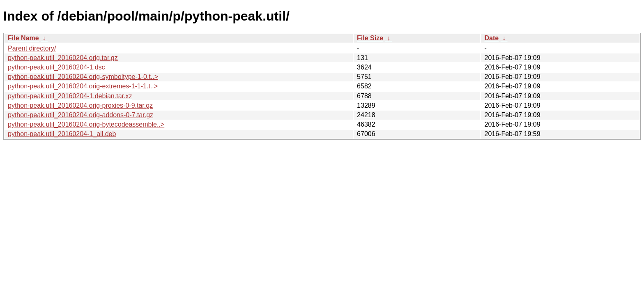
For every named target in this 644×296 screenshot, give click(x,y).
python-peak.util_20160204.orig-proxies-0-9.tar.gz (80, 105)
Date (491, 38)
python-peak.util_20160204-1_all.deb (62, 134)
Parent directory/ (32, 48)
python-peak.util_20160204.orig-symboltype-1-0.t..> (83, 77)
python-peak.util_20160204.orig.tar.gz (63, 58)
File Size (370, 38)
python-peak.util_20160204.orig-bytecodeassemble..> (86, 124)
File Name (23, 38)
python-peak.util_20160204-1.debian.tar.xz (70, 96)
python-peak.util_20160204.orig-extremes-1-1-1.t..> (83, 86)
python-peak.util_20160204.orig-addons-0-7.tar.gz (80, 115)
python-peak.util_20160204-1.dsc (56, 67)
